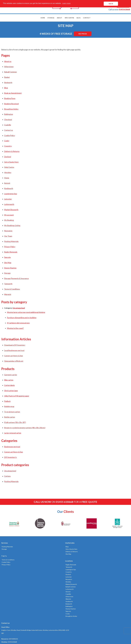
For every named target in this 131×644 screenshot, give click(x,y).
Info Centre (69, 18)
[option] (14, 523)
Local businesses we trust (14, 350)
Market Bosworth (11, 210)
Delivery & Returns (12, 151)
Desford (7, 157)
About (60, 18)
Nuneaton (8, 231)
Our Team (8, 236)
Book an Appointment (13, 93)
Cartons (7, 476)
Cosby (6, 141)
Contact (87, 18)
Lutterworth (9, 204)
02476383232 (101, 559)
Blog (79, 18)
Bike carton (8, 380)
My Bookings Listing (12, 225)
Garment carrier (10, 375)
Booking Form (9, 98)
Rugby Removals (10, 252)
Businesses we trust (12, 447)
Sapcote (7, 257)
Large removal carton (12, 433)
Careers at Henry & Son (13, 356)
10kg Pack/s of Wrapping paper (16, 396)
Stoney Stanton (10, 268)
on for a (65, 502)
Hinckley (7, 173)
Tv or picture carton (12, 412)
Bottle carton (9, 417)
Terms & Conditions (12, 289)
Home (43, 18)
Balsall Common (10, 72)
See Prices (83, 34)
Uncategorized (10, 471)
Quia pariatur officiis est (13, 361)
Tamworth (8, 284)
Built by (11, 635)
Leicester (8, 199)
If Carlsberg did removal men (18, 323)
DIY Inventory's (10, 457)
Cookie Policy (9, 136)
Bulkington (8, 114)
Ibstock (7, 183)
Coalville (7, 125)
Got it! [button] (121, 4)
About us (7, 61)
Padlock (7, 401)
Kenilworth (8, 188)
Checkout (8, 120)
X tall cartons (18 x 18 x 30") (15, 422)
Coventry (8, 146)
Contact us (8, 130)
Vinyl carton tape (11, 391)
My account (9, 215)
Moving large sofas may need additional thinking (26, 312)
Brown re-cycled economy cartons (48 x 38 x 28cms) (24, 428)
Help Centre (9, 167)
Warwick (7, 294)
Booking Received (11, 104)
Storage (51, 18)
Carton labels (9, 385)
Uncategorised (18, 308)
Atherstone (9, 67)
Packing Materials (11, 241)
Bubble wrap (9, 406)
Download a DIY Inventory (14, 345)
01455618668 (119, 10)
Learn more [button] (66, 4)
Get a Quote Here (11, 162)
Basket (7, 77)
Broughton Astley (11, 109)
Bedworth (8, 83)
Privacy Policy (9, 247)
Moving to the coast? (15, 328)
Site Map (7, 263)
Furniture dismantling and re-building (21, 318)
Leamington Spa (10, 194)
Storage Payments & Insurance (16, 278)
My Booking (9, 220)
